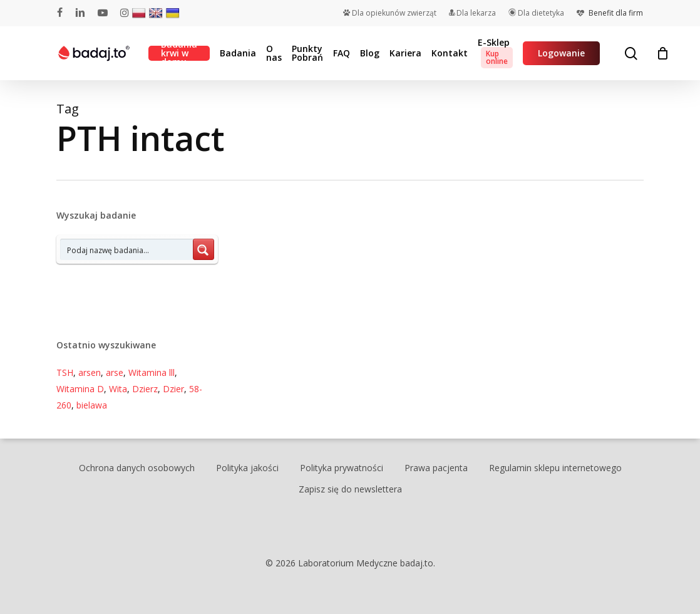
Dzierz (145, 389)
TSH (65, 372)
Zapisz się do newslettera (350, 489)
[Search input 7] (127, 249)
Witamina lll (152, 372)
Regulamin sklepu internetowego (555, 468)
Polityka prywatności (342, 468)
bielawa (92, 405)
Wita (118, 389)
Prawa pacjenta (436, 468)
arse (115, 372)
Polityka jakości (247, 468)
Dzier (173, 389)
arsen (90, 372)
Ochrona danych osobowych (137, 468)
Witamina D (80, 389)
